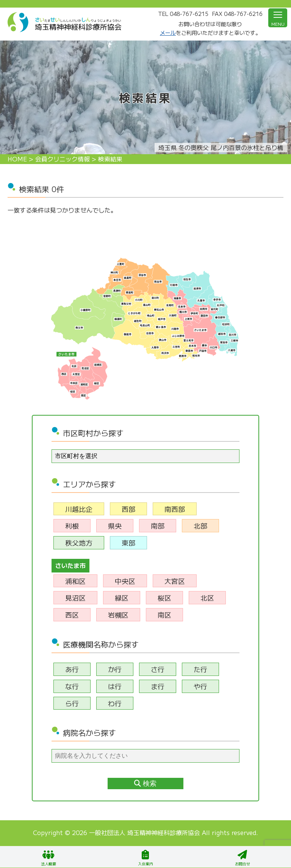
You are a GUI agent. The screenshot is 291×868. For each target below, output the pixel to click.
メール (168, 33)
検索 (145, 784)
